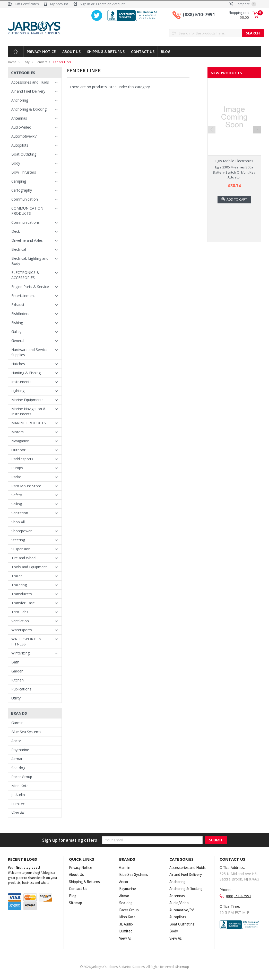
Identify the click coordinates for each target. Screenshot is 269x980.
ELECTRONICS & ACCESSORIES (25, 275)
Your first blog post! (24, 867)
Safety (17, 495)
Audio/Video (21, 127)
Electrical (19, 249)
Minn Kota (20, 786)
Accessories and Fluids (30, 82)
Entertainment (23, 296)
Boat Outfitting (24, 154)
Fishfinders (20, 314)
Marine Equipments (27, 400)
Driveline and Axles (27, 240)
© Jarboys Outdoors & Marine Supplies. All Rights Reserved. (134, 967)
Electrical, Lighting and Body (30, 261)
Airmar (17, 759)
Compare (242, 4)
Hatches (18, 364)
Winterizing (20, 653)
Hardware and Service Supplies (29, 352)
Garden (17, 671)
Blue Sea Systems (26, 732)
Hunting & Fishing (26, 373)
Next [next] (257, 130)
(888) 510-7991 (199, 15)
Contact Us (143, 52)
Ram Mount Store (26, 486)
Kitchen (18, 680)
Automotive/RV (24, 136)
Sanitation (20, 513)
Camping (19, 181)
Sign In (85, 4)
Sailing (17, 504)
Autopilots (20, 145)
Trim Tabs (20, 612)
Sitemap (76, 903)
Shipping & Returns (106, 52)
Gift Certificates (27, 4)
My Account (59, 4)
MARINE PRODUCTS (29, 423)
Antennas (19, 118)
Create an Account (110, 4)
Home (12, 62)
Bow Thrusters (24, 172)
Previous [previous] (212, 130)
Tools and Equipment (29, 567)
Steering (18, 540)
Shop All (18, 522)
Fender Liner (62, 62)
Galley (16, 332)
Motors (18, 432)
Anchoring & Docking (29, 109)
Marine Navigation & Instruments (29, 411)
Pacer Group (22, 777)
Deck (16, 231)
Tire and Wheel (24, 558)
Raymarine (20, 750)
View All (18, 813)
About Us (71, 52)
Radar (16, 477)
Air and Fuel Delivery (28, 91)
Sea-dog (18, 768)
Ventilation (20, 621)
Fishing (17, 323)
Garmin (17, 723)
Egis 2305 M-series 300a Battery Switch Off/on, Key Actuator (234, 172)
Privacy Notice (41, 52)
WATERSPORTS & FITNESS (26, 641)
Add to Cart (237, 200)
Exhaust (18, 305)
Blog (166, 52)
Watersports (22, 630)
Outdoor (18, 450)
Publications (21, 689)
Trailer (17, 576)
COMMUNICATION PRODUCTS (27, 211)
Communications (25, 222)
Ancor (16, 741)
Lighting (18, 391)
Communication (25, 199)
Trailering (19, 585)
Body (26, 62)
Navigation (20, 441)
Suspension (21, 549)
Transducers (22, 594)
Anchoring (20, 100)
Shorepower (21, 531)
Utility (16, 698)
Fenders (41, 62)
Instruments (21, 382)
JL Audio (18, 795)
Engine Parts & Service (30, 287)
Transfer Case (23, 603)
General (18, 341)
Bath (15, 662)
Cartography (22, 190)
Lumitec (18, 804)
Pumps (17, 468)
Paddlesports (22, 459)
